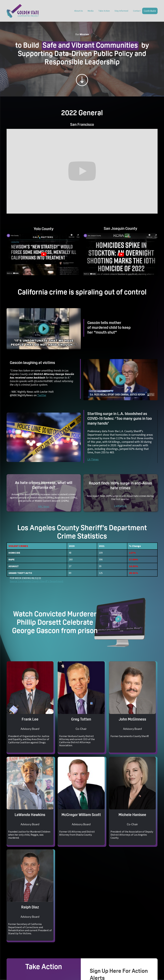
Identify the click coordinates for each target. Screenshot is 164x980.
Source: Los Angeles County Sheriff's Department (37, 581)
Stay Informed (121, 11)
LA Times (93, 460)
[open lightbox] (44, 254)
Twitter (42, 395)
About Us (79, 11)
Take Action (104, 11)
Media (91, 11)
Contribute (150, 11)
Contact (137, 11)
